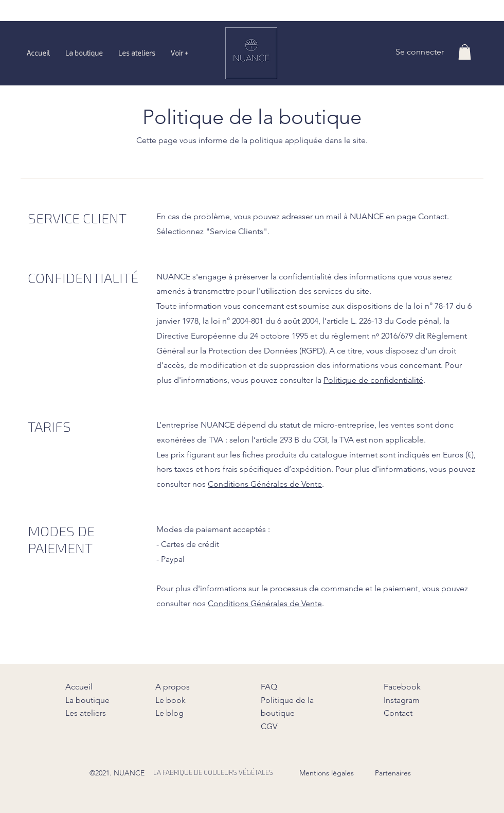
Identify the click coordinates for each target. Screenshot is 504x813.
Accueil (79, 687)
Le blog (169, 713)
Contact (398, 713)
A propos (173, 687)
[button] (465, 52)
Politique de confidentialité (373, 380)
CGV (269, 726)
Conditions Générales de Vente (265, 484)
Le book (170, 700)
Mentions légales (327, 773)
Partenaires (393, 773)
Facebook (402, 687)
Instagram (402, 700)
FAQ (269, 687)
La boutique (87, 700)
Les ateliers (86, 713)
